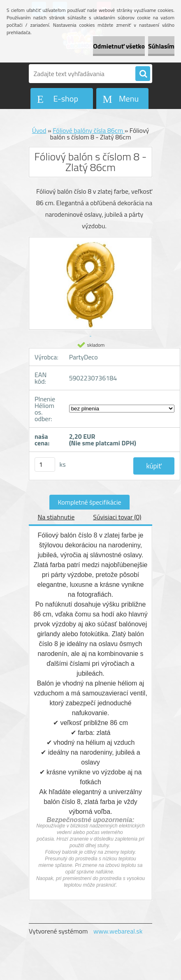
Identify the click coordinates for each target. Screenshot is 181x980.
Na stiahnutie (56, 517)
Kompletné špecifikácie (89, 502)
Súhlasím (161, 46)
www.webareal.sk (118, 931)
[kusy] (45, 465)
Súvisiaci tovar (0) (117, 517)
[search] (143, 74)
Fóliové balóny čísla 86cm (89, 130)
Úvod (39, 130)
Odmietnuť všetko (119, 46)
